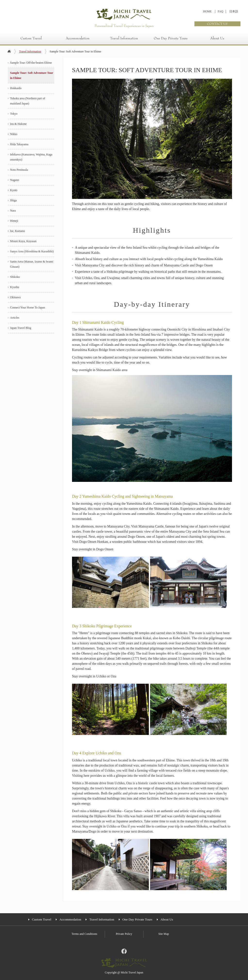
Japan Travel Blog (21, 328)
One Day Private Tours (171, 38)
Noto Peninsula (19, 170)
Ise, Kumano (18, 231)
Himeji (14, 221)
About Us (217, 38)
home (9, 52)
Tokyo (14, 114)
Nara (13, 211)
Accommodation (78, 38)
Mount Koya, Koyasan (23, 241)
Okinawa (15, 297)
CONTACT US (217, 24)
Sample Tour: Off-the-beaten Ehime (31, 63)
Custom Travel (31, 38)
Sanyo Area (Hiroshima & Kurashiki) (32, 251)
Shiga (13, 200)
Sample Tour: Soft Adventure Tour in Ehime (32, 75)
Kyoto (14, 190)
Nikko (14, 134)
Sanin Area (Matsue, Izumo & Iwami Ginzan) (32, 264)
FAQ (220, 11)
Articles (15, 318)
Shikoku (15, 277)
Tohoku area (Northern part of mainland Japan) (28, 101)
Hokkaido (16, 88)
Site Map (164, 934)
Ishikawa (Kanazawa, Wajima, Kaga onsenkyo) (31, 157)
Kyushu (15, 287)
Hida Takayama (19, 144)
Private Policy (124, 934)
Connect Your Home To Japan (28, 307)
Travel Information (124, 38)
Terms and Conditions (84, 934)
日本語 (234, 11)
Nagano (15, 180)
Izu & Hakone (18, 124)
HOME (207, 11)
